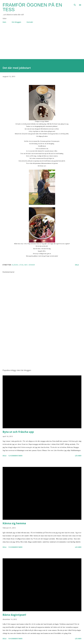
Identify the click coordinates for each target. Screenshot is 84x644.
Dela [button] (77, 265)
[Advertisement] (42, 44)
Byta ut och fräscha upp (18, 432)
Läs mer (78, 456)
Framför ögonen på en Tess (32, 7)
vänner (32, 265)
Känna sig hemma (14, 523)
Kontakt (30, 22)
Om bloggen (16, 22)
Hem (4, 22)
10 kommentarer (15, 639)
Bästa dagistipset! (14, 615)
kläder (15, 265)
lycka (21, 265)
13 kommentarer (15, 547)
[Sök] (75, 4)
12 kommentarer (15, 456)
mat (26, 265)
